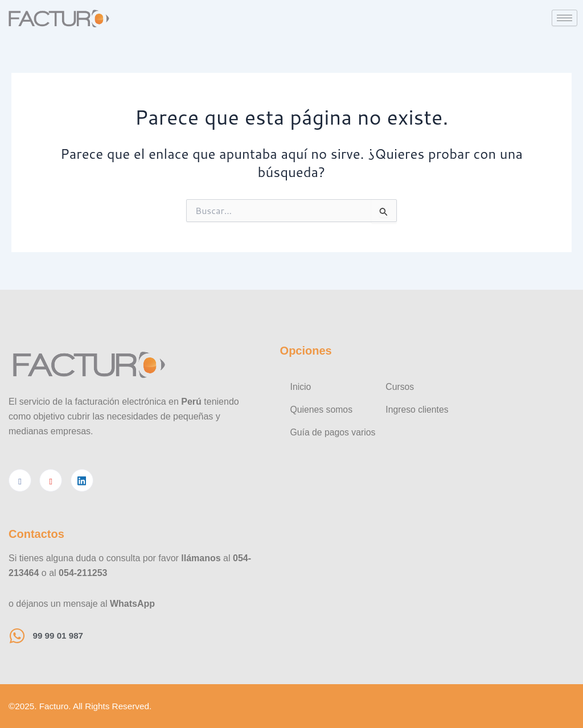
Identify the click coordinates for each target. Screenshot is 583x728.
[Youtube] (51, 480)
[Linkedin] (82, 480)
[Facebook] (20, 480)
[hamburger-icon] (564, 18)
